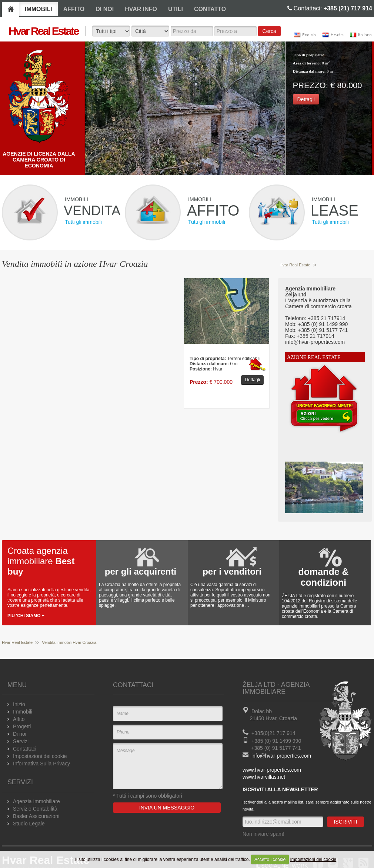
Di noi (20, 734)
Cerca (269, 31)
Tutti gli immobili (83, 222)
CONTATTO (210, 9)
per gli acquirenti (141, 571)
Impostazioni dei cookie (313, 859)
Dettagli (306, 99)
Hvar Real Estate (295, 265)
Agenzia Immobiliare (36, 801)
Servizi (21, 741)
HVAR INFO (141, 9)
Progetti (22, 726)
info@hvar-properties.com (281, 756)
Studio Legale (29, 824)
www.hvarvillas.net (264, 777)
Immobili (23, 712)
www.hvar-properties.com (272, 770)
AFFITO (74, 9)
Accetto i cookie (270, 859)
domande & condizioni (323, 577)
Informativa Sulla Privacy (41, 764)
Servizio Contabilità (35, 809)
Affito (19, 719)
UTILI (176, 9)
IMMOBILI (39, 9)
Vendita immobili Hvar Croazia (69, 642)
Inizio (19, 704)
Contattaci (25, 749)
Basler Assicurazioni (36, 816)
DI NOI (105, 9)
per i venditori (232, 571)
